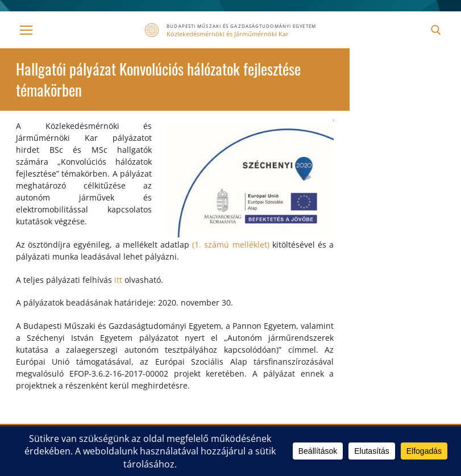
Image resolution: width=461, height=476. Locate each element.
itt (118, 280)
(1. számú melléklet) (230, 245)
